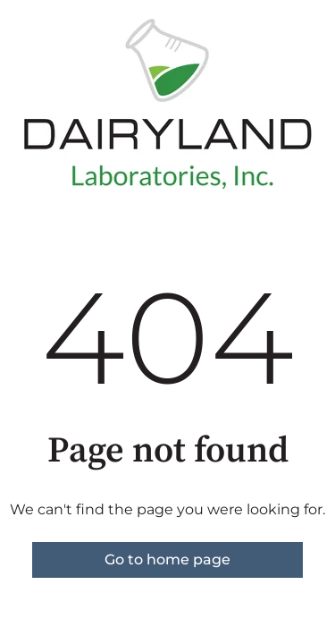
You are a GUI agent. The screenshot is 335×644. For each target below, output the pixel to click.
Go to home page (167, 559)
